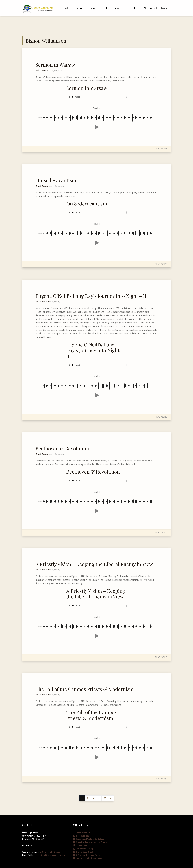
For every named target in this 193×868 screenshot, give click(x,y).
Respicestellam (81, 836)
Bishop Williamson (43, 70)
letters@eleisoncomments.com (53, 855)
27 (105, 798)
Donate (93, 8)
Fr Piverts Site (80, 845)
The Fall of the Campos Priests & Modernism (85, 689)
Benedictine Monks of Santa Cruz (89, 839)
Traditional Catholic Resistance (88, 858)
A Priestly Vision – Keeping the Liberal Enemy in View (94, 564)
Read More (161, 149)
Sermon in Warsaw (56, 65)
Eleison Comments (114, 8)
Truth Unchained (81, 833)
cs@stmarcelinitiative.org (49, 852)
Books (79, 8)
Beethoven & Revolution (62, 448)
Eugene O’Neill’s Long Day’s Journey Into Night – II (91, 296)
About (65, 8)
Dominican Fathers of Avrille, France (90, 842)
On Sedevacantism (56, 180)
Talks (134, 8)
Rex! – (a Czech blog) (83, 852)
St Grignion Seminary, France (87, 855)
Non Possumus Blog (83, 849)
